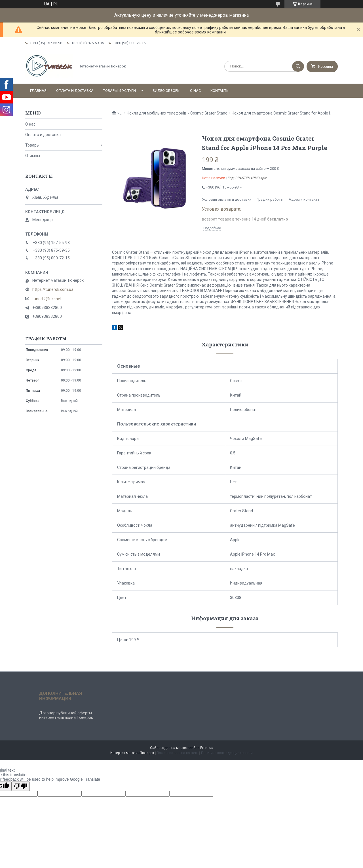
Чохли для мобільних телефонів (157, 113)
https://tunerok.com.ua (53, 289)
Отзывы (33, 156)
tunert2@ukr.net (47, 299)
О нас (195, 91)
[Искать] (298, 66)
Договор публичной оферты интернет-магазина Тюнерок (66, 715)
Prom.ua (207, 748)
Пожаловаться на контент (178, 753)
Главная (38, 91)
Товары (32, 145)
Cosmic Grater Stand (209, 113)
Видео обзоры (166, 91)
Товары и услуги (120, 91)
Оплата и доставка (75, 91)
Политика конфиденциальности (227, 753)
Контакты (220, 91)
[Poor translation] (21, 786)
